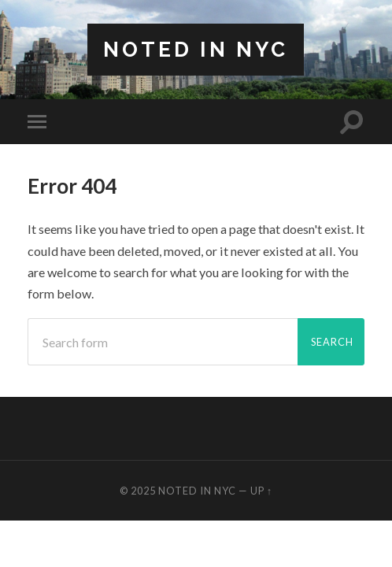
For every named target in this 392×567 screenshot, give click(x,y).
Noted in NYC (196, 49)
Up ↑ (261, 491)
